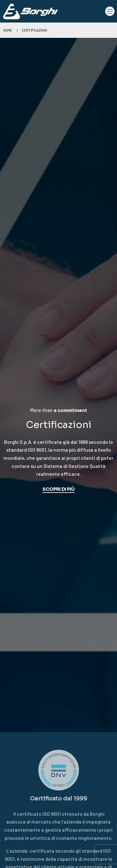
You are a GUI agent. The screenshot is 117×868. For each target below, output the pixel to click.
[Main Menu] (110, 11)
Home (8, 30)
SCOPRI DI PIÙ (58, 489)
